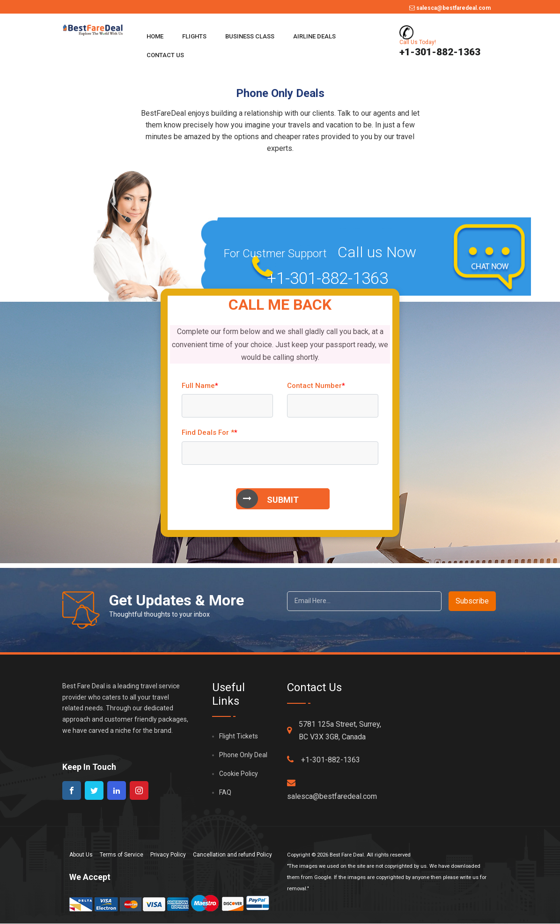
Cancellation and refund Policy (232, 855)
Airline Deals (314, 36)
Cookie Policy (239, 774)
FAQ (225, 792)
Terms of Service (122, 855)
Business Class (250, 36)
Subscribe (472, 601)
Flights (194, 36)
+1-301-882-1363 (324, 760)
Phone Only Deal (243, 755)
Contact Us (165, 55)
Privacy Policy (168, 855)
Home (155, 36)
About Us (81, 855)
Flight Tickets (239, 736)
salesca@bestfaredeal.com (450, 8)
